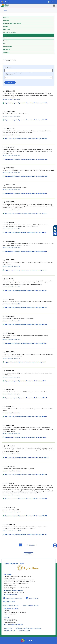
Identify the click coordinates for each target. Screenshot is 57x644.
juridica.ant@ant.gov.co (10, 594)
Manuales (6, 38)
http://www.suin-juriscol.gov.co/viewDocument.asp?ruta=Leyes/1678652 (26, 475)
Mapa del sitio (8, 628)
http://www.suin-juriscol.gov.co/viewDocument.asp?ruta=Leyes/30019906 (26, 159)
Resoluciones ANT (8, 47)
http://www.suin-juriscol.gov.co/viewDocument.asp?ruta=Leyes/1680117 (25, 381)
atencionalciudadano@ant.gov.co (13, 591)
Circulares (6, 18)
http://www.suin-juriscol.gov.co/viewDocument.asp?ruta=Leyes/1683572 (26, 343)
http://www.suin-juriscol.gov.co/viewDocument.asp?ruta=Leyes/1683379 (26, 291)
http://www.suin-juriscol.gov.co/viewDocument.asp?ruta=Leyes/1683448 (26, 325)
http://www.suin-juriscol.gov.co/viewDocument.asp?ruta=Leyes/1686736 (26, 193)
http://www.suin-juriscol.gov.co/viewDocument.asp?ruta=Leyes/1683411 (25, 362)
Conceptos (6, 21)
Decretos (6, 26)
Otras (5, 44)
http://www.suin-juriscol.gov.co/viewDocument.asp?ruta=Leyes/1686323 (26, 251)
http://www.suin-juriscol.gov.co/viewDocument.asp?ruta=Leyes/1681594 (26, 437)
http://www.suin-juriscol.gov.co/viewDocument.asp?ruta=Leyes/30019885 (26, 176)
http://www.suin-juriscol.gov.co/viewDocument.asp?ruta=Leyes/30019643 (26, 103)
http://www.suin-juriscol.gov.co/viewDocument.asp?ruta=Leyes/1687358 (26, 214)
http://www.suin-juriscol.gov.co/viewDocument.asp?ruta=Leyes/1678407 (26, 499)
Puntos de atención (9, 631)
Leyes (5, 35)
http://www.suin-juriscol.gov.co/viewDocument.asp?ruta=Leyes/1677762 (26, 535)
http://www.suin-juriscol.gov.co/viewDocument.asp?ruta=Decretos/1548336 (27, 458)
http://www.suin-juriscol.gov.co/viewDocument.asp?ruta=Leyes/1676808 (26, 516)
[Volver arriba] (55, 545)
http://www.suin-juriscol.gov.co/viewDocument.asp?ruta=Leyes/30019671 (26, 120)
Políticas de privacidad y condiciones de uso (28, 628)
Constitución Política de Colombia (12, 23)
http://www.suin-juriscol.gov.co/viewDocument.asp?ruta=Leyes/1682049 (26, 398)
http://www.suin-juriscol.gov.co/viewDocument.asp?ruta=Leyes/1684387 (26, 270)
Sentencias (6, 52)
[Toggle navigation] (54, 6)
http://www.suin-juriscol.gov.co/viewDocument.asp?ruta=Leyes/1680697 (26, 417)
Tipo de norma (9, 75)
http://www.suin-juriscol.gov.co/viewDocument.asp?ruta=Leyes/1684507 (26, 308)
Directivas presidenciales (10, 32)
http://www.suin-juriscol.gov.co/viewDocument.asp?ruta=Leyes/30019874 (26, 139)
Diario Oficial (7, 29)
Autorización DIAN (24, 631)
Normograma (7, 41)
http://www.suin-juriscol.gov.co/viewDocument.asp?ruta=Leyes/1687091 (25, 233)
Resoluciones (7, 49)
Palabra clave (8, 67)
